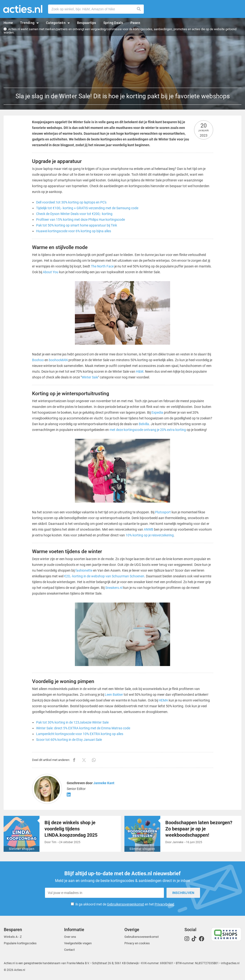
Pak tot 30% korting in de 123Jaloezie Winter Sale (72, 722)
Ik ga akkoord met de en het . (125, 904)
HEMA (163, 700)
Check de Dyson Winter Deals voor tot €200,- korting (74, 214)
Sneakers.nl (114, 588)
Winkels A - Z (13, 937)
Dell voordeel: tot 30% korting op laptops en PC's (71, 202)
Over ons (70, 937)
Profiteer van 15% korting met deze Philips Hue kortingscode (81, 220)
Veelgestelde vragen (78, 943)
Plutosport (163, 512)
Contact (69, 950)
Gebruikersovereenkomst (125, 904)
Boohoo (38, 360)
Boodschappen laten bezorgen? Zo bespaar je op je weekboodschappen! (199, 829)
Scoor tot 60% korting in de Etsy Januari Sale (69, 740)
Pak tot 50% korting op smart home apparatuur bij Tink (77, 225)
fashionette (84, 570)
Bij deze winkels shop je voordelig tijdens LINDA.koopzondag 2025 (71, 829)
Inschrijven (183, 893)
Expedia (157, 412)
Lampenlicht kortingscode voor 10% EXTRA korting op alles (80, 734)
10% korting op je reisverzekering (150, 535)
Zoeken (139, 9)
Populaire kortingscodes (20, 943)
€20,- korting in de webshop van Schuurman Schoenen (104, 576)
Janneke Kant (104, 783)
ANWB (149, 529)
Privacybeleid (164, 904)
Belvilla (144, 424)
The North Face (102, 266)
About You (51, 272)
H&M (140, 371)
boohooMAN (58, 360)
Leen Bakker (114, 695)
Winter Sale (90, 377)
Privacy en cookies (137, 943)
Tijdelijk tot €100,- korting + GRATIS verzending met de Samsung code (87, 208)
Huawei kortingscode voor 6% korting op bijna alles (74, 231)
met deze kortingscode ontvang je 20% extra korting (148, 430)
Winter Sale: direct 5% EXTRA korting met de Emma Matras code (83, 728)
